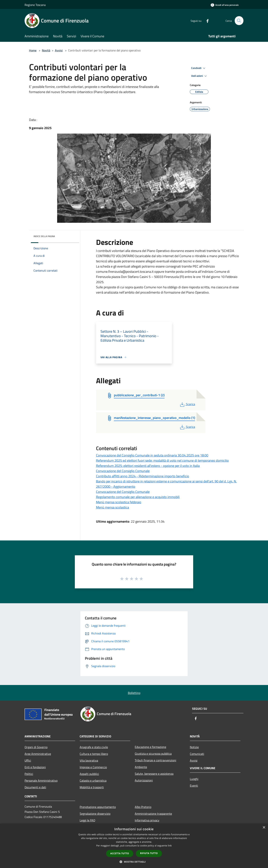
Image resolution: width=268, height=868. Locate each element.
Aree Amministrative (38, 754)
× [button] (264, 828)
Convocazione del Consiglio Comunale (123, 471)
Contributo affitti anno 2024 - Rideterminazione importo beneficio (143, 476)
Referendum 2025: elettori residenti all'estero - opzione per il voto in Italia (148, 466)
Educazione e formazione (150, 747)
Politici (29, 774)
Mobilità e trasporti (92, 787)
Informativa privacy (147, 820)
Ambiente (141, 767)
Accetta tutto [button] (120, 853)
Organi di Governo (36, 747)
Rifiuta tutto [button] (149, 853)
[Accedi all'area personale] (225, 5)
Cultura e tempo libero (94, 754)
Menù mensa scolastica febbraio (119, 502)
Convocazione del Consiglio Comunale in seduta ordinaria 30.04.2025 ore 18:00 (152, 455)
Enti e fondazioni (35, 767)
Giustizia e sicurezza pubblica (153, 754)
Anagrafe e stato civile (94, 747)
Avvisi (59, 50)
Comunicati (197, 754)
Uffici (28, 760)
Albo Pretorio (143, 807)
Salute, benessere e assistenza (154, 774)
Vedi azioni (200, 76)
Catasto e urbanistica (93, 780)
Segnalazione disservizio (95, 814)
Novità (46, 50)
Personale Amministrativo (41, 780)
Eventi (194, 786)
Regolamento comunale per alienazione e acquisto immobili (138, 497)
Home (33, 50)
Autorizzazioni (144, 780)
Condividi (199, 68)
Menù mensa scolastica (113, 507)
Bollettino (134, 693)
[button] (134, 862)
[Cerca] (239, 21)
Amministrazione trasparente (153, 814)
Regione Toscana (35, 5)
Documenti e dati (35, 787)
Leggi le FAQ (87, 820)
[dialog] (134, 846)
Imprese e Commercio (93, 767)
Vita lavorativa (89, 760)
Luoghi (194, 779)
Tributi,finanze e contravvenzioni (155, 760)
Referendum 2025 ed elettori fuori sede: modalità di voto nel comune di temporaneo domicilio (162, 460)
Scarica (187, 404)
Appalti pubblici (89, 774)
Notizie (194, 747)
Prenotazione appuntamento (98, 807)
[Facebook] (206, 21)
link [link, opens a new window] (170, 846)
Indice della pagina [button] (44, 236)
